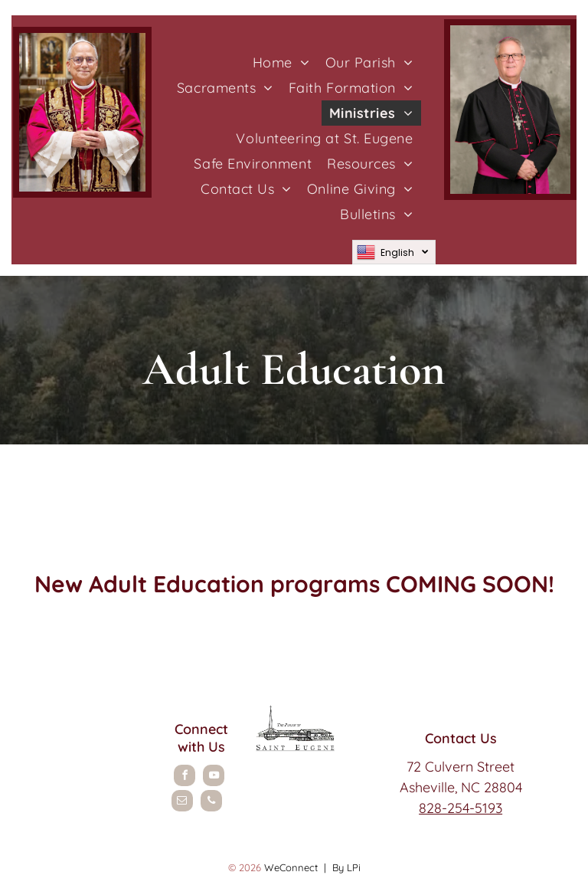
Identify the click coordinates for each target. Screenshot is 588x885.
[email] (182, 803)
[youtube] (214, 777)
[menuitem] (281, 62)
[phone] (211, 803)
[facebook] (185, 777)
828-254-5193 (461, 808)
